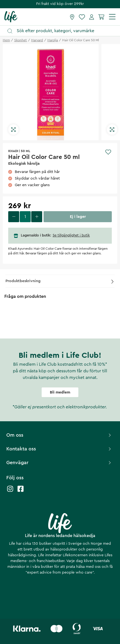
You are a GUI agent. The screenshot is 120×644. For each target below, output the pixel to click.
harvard (37, 40)
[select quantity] (25, 217)
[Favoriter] (82, 17)
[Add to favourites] (108, 152)
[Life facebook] (21, 492)
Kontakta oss (59, 449)
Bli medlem (60, 392)
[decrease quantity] (14, 217)
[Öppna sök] (63, 31)
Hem (6, 40)
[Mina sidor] (92, 17)
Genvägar (59, 463)
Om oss (59, 435)
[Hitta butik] (72, 17)
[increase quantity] (37, 217)
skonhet (21, 40)
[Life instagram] (10, 492)
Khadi (13, 151)
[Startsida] (11, 16)
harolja (53, 40)
